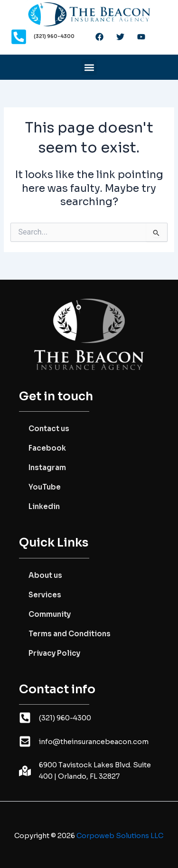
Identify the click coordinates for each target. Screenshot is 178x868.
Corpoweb (120, 836)
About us (45, 575)
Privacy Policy (54, 653)
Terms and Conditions (70, 634)
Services (45, 595)
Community (50, 614)
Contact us (49, 429)
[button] (89, 67)
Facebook (47, 448)
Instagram (47, 467)
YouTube (45, 487)
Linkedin (44, 506)
